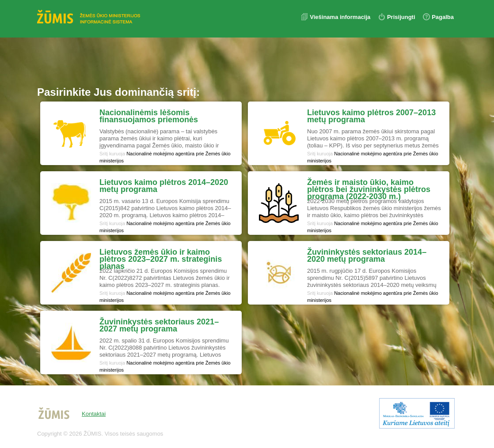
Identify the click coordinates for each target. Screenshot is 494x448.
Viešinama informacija (341, 17)
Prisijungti (401, 17)
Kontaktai (94, 414)
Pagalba (443, 17)
